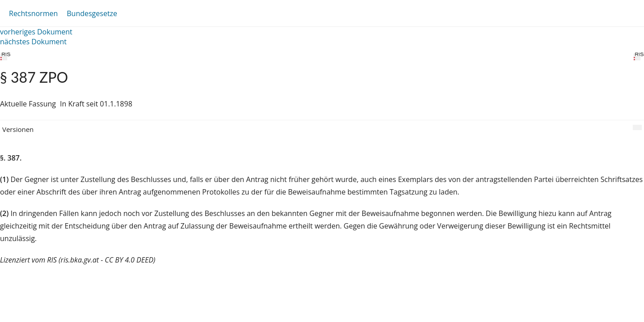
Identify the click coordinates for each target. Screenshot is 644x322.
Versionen (18, 129)
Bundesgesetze (92, 13)
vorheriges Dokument (36, 32)
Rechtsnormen (33, 13)
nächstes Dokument (33, 42)
